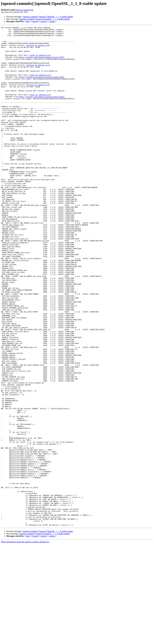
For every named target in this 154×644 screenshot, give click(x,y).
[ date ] (28, 21)
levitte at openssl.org (24, 10)
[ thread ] (35, 21)
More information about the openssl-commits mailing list (25, 642)
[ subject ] (44, 21)
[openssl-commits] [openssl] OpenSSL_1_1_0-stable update (48, 17)
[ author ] (52, 21)
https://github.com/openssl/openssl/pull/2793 (41, 63)
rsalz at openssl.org (40, 61)
